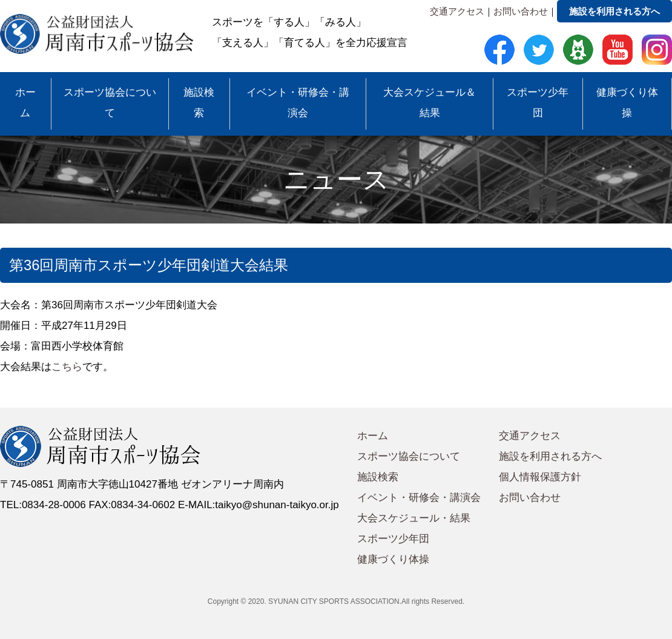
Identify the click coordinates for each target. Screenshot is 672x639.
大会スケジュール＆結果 (430, 103)
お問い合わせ (521, 11)
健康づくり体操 (627, 103)
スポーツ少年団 (538, 103)
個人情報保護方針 (540, 477)
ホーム (25, 103)
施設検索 (199, 103)
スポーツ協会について (110, 103)
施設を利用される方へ (614, 11)
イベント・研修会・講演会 (298, 103)
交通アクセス (457, 11)
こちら (67, 367)
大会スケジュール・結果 (414, 518)
